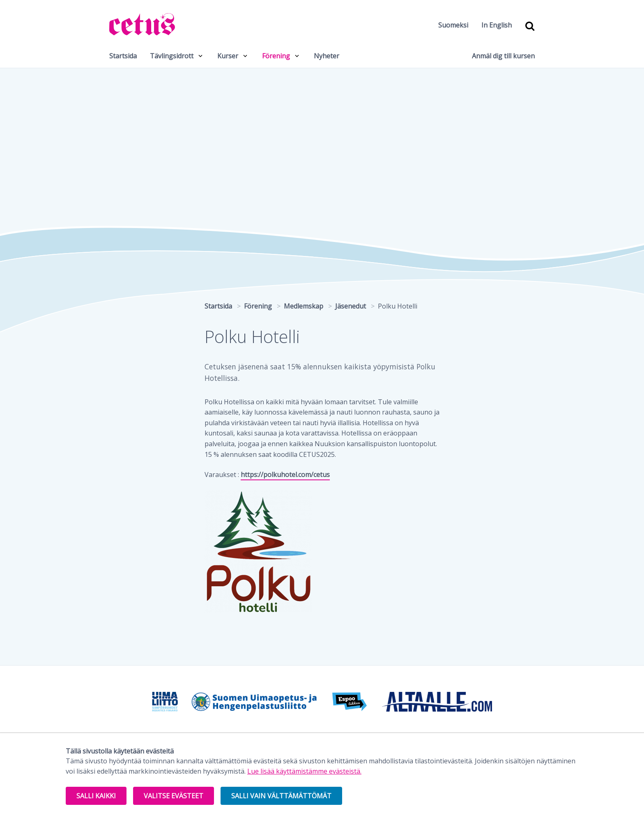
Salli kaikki (96, 796)
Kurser (228, 56)
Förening (276, 56)
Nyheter (327, 56)
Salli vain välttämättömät (281, 796)
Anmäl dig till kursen (503, 56)
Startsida (123, 56)
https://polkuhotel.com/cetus (285, 475)
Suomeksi (453, 25)
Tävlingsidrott (172, 56)
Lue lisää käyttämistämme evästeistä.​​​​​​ (304, 771)
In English (497, 25)
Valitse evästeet (174, 796)
